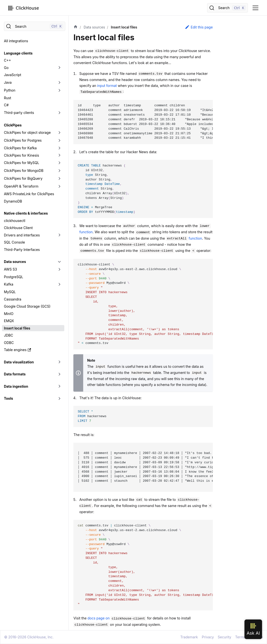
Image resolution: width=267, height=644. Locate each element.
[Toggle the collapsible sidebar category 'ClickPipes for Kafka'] (59, 148)
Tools (8, 398)
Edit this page (199, 27)
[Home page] (76, 27)
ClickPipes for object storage (27, 132)
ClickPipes (13, 125)
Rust (7, 98)
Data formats (15, 374)
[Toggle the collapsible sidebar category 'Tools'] (59, 398)
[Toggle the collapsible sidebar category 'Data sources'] (59, 262)
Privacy (208, 637)
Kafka (9, 284)
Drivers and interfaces (22, 235)
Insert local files (17, 328)
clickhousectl (15, 221)
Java (8, 82)
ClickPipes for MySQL (22, 163)
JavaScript (13, 75)
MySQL (10, 292)
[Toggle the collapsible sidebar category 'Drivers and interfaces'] (59, 235)
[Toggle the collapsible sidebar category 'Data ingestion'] (59, 386)
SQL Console (14, 242)
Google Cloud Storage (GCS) (27, 306)
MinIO (9, 314)
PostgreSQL (13, 277)
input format (107, 86)
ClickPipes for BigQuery (23, 178)
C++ (7, 60)
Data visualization (19, 362)
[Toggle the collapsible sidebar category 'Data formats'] (59, 374)
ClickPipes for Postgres (23, 140)
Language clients (18, 53)
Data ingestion (16, 386)
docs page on (117, 618)
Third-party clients (19, 113)
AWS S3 (10, 269)
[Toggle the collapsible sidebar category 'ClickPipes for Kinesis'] (59, 155)
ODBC (9, 343)
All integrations (16, 41)
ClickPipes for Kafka (20, 148)
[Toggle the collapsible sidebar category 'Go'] (59, 68)
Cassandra (13, 299)
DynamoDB (13, 201)
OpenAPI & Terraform (21, 186)
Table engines (17, 350)
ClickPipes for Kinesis (21, 155)
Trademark (189, 637)
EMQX (9, 321)
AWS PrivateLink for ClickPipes (29, 194)
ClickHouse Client (18, 228)
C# (6, 105)
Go (6, 68)
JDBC (8, 335)
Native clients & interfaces (26, 213)
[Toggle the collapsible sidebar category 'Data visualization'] (59, 362)
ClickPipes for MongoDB (24, 171)
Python (10, 90)
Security (224, 637)
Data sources (15, 262)
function (184, 238)
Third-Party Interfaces (22, 250)
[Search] (227, 8)
